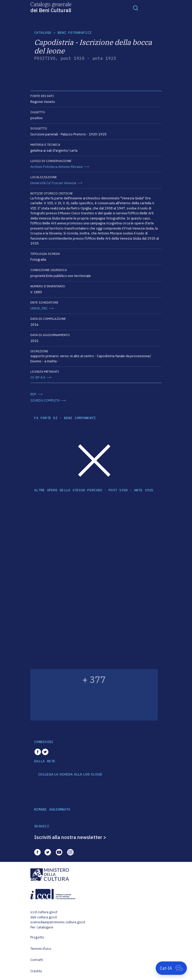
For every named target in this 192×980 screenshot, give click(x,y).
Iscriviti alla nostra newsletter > (70, 837)
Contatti (37, 960)
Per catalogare (42, 927)
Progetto (37, 937)
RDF (33, 394)
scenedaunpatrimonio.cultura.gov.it (58, 922)
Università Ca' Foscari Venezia (53, 183)
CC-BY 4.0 (38, 377)
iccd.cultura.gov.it (44, 912)
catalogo (43, 33)
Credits (36, 971)
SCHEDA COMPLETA (45, 400)
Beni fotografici (75, 33)
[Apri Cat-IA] (171, 968)
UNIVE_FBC (39, 308)
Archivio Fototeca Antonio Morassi (57, 167)
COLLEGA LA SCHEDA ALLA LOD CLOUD (70, 774)
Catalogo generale (51, 7)
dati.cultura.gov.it (44, 917)
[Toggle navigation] (136, 8)
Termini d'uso (41, 949)
